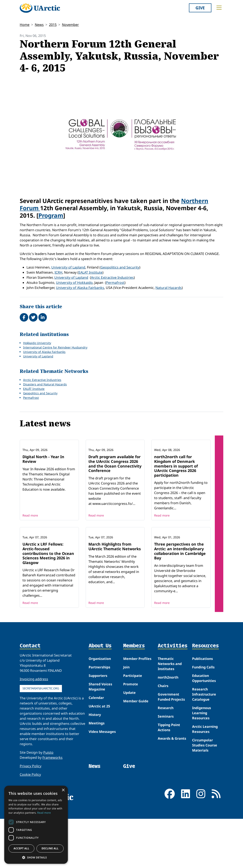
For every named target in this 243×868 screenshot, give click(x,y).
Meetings (97, 779)
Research (166, 764)
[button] (36, 857)
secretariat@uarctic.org (41, 744)
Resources (205, 702)
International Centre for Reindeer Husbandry (55, 347)
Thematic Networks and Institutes (170, 720)
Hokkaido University (37, 343)
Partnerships (99, 723)
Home (25, 25)
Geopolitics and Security (120, 267)
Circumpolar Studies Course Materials (205, 801)
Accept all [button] (21, 848)
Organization (100, 714)
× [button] (63, 790)
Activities (173, 702)
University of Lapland (68, 267)
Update (129, 748)
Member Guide (136, 757)
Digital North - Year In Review (43, 487)
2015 (53, 25)
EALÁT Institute (34, 389)
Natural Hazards (169, 288)
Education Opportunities (204, 734)
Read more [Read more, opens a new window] (44, 813)
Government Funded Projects (171, 753)
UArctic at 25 (99, 762)
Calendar (96, 753)
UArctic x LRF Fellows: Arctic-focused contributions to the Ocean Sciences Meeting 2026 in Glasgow (48, 609)
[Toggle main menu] (219, 8)
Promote (131, 740)
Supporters (98, 731)
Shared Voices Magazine (100, 742)
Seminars (166, 772)
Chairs (163, 742)
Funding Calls (203, 723)
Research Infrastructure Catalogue (204, 750)
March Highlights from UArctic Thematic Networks (115, 602)
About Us (100, 702)
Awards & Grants (172, 794)
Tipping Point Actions (169, 783)
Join (126, 723)
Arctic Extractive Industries (112, 277)
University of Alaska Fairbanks (80, 288)
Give (200, 8)
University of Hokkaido (74, 283)
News (39, 25)
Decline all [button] (50, 848)
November (70, 25)
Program (51, 215)
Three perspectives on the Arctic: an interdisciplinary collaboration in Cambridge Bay (180, 607)
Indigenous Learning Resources (202, 769)
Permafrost (115, 283)
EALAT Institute (90, 272)
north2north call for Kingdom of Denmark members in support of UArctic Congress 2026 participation (176, 494)
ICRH (58, 272)
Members (134, 702)
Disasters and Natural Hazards (45, 384)
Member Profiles (137, 714)
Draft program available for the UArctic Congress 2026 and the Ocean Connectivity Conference (115, 492)
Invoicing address (34, 735)
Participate (133, 731)
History (95, 770)
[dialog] (36, 825)
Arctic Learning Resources (205, 785)
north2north (168, 733)
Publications (202, 714)
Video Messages (102, 787)
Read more (30, 543)
